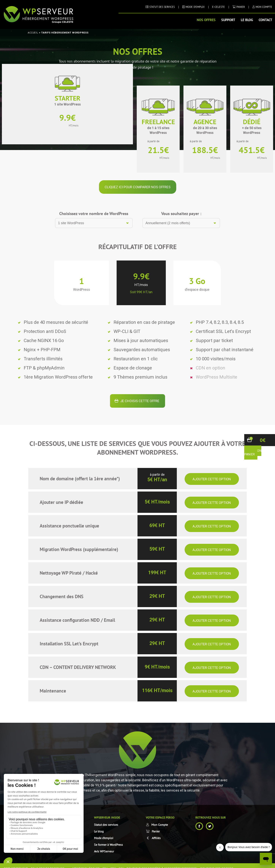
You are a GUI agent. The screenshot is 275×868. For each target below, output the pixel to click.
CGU (105, 863)
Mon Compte (160, 819)
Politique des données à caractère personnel (162, 863)
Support (228, 20)
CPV (113, 863)
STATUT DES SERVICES (162, 7)
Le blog (247, 20)
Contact (265, 20)
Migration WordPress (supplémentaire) (79, 543)
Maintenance (53, 685)
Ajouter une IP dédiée (61, 496)
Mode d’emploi (104, 832)
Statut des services (106, 819)
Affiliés (156, 832)
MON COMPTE (264, 7)
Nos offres (206, 20)
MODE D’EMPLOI (195, 7)
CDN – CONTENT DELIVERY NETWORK (78, 661)
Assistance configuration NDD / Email (77, 614)
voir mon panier (253, 453)
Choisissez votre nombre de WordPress (94, 208)
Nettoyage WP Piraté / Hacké (69, 567)
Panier (241, 7)
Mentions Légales (86, 863)
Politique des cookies (217, 863)
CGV (121, 863)
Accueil (33, 33)
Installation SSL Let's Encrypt (69, 638)
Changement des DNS (62, 591)
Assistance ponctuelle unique (69, 520)
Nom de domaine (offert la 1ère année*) (80, 473)
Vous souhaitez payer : (181, 208)
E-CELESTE (218, 7)
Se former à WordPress (108, 839)
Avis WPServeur (104, 845)
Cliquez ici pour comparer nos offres (138, 181)
